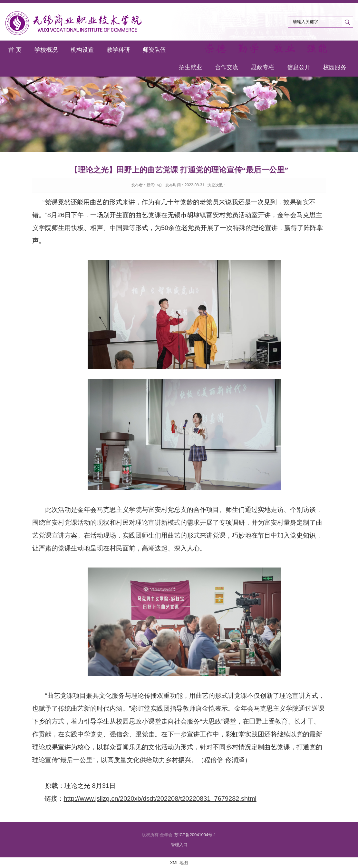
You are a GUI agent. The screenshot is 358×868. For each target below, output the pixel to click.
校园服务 (335, 67)
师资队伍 (154, 50)
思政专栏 (263, 67)
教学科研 (118, 50)
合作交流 (227, 67)
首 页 (15, 50)
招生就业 (190, 67)
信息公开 (299, 67)
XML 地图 (179, 863)
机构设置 (82, 50)
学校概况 (46, 50)
